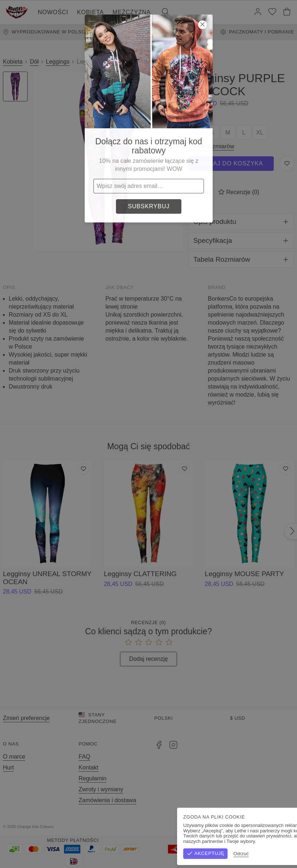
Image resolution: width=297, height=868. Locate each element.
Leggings (58, 62)
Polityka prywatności (267, 827)
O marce (14, 757)
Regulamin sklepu (214, 827)
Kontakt (88, 767)
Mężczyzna (132, 12)
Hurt (8, 767)
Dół (34, 62)
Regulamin (92, 778)
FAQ (84, 757)
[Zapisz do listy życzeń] (287, 164)
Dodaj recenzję (148, 659)
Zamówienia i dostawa (107, 800)
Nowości (53, 12)
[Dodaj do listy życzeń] (84, 469)
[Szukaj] (165, 12)
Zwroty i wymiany (101, 789)
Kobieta (91, 12)
